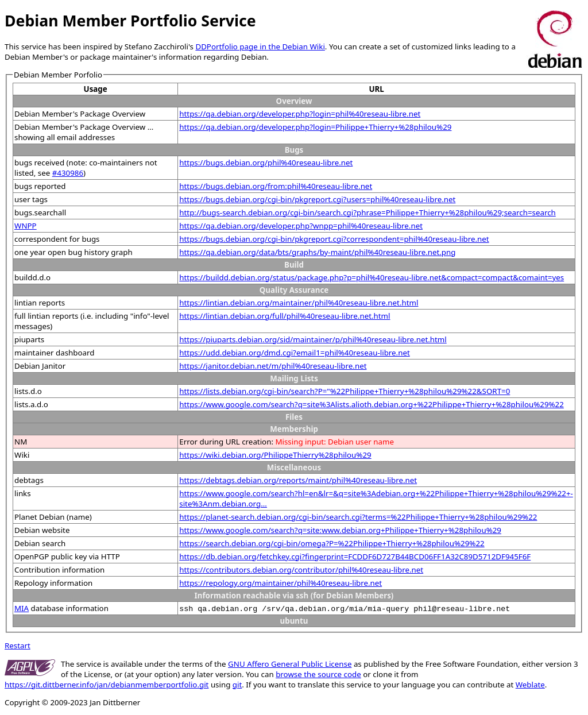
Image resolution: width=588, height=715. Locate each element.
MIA (22, 608)
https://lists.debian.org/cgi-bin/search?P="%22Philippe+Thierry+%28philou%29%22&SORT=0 (345, 391)
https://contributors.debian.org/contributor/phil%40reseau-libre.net (301, 570)
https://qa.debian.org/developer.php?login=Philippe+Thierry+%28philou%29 (315, 127)
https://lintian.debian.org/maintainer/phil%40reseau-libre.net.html (299, 303)
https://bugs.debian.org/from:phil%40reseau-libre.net (276, 186)
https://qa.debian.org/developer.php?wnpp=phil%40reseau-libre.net (301, 226)
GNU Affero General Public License (290, 664)
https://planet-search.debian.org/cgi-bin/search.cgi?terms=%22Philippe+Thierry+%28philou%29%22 (358, 517)
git (237, 685)
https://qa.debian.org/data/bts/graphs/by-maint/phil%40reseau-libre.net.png (317, 252)
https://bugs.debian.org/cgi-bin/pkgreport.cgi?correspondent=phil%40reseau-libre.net (334, 239)
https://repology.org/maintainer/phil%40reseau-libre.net (281, 583)
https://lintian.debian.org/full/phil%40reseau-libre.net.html (285, 316)
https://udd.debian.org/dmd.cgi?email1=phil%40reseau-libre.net (294, 353)
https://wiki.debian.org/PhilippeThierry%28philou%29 (275, 455)
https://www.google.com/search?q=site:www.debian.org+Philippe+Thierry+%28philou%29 (340, 530)
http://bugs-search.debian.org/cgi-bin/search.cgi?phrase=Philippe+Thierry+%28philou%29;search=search (367, 212)
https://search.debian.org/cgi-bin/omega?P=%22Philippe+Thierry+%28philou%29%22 (332, 543)
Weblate (530, 685)
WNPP (26, 226)
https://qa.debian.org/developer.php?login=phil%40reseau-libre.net (300, 114)
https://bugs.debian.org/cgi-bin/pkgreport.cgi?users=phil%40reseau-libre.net (317, 199)
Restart (18, 646)
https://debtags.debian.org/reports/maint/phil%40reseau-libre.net (298, 480)
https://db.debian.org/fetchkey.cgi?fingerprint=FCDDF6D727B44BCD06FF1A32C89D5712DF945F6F (355, 556)
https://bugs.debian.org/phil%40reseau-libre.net (266, 163)
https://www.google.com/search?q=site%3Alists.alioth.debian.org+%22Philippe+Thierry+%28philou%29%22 (372, 404)
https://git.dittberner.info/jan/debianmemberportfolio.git (107, 685)
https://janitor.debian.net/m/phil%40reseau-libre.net (273, 366)
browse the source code (318, 674)
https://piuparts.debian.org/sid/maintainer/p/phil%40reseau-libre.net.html (313, 339)
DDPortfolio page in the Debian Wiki (260, 47)
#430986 (68, 173)
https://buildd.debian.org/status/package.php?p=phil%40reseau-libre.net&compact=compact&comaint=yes (372, 277)
